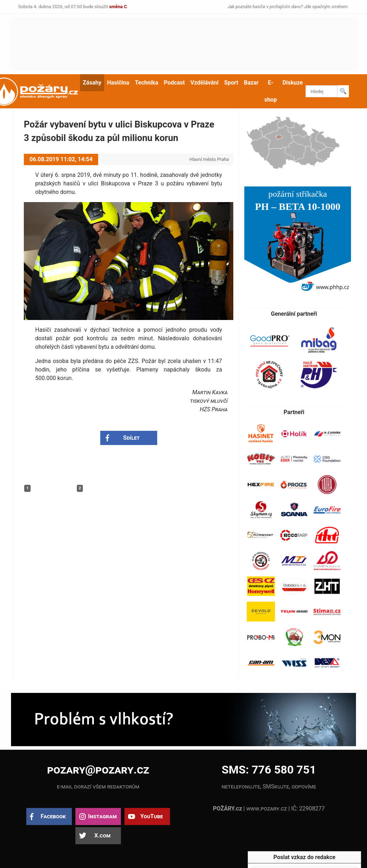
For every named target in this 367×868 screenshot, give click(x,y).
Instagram (102, 816)
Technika (146, 83)
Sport (231, 83)
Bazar (251, 83)
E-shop (270, 91)
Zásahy (92, 83)
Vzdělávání (205, 83)
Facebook (53, 816)
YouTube (151, 816)
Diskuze (292, 83)
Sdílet (131, 438)
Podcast (174, 83)
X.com (102, 836)
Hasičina (118, 83)
